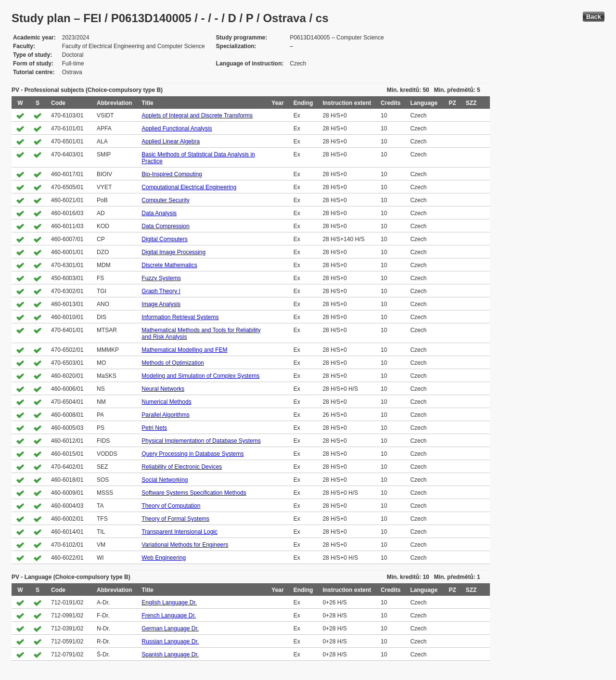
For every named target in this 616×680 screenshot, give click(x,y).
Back (594, 17)
